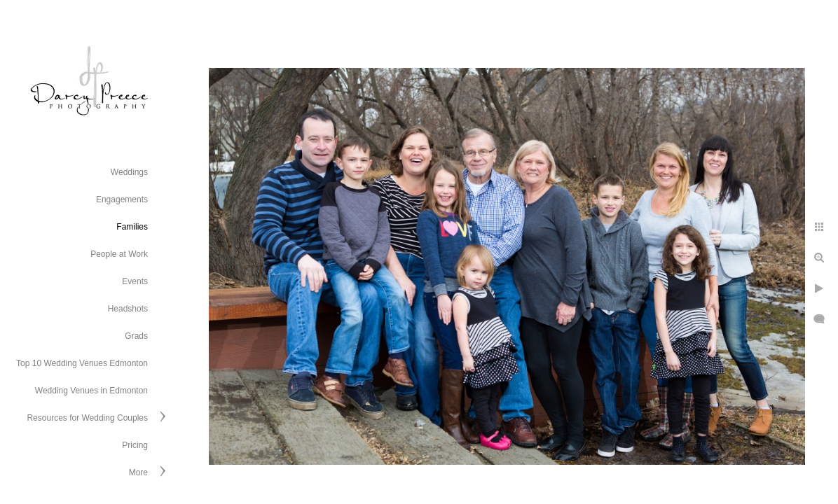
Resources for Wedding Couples (87, 418)
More (138, 472)
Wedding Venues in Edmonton (91, 391)
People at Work (119, 254)
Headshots (128, 309)
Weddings (129, 172)
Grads (136, 336)
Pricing (135, 445)
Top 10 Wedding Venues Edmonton (82, 363)
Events (135, 281)
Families (132, 227)
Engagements (122, 199)
